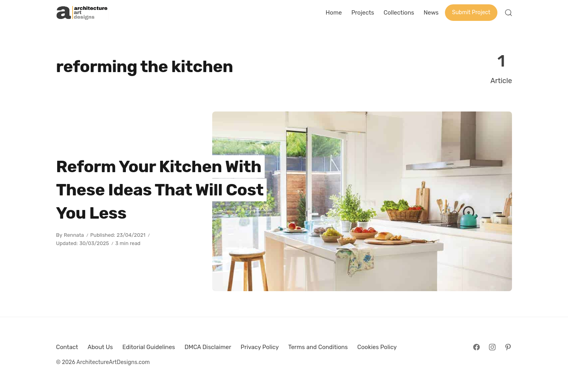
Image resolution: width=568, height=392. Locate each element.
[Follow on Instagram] (492, 347)
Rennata (74, 235)
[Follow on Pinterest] (508, 347)
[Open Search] (508, 13)
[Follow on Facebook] (476, 347)
